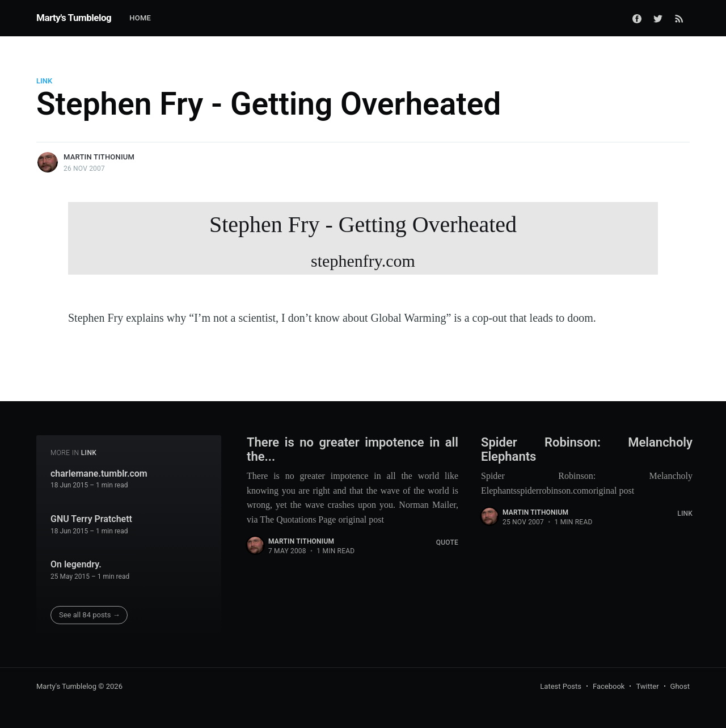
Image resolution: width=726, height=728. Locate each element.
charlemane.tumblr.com (99, 474)
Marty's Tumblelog (74, 18)
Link (44, 81)
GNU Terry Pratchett (91, 519)
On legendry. (76, 564)
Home (140, 18)
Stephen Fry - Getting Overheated (363, 243)
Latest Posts (561, 686)
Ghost (680, 686)
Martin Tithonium (99, 157)
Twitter (647, 686)
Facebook (609, 686)
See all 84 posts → (90, 615)
